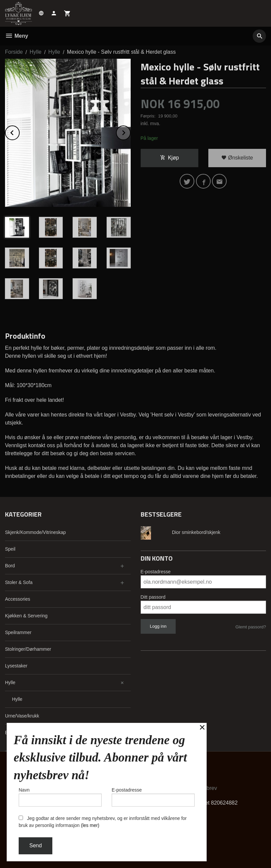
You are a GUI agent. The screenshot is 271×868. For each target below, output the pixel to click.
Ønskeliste (237, 158)
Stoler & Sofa (19, 582)
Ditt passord (153, 597)
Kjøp (169, 158)
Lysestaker (16, 666)
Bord (10, 566)
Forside (14, 52)
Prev (19, 132)
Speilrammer (18, 632)
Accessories (17, 599)
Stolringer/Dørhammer (28, 649)
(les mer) (90, 825)
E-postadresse (156, 572)
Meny (16, 36)
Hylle (10, 682)
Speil (10, 549)
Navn (60, 797)
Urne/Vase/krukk (22, 716)
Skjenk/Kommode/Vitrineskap (35, 532)
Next (130, 132)
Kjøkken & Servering (26, 616)
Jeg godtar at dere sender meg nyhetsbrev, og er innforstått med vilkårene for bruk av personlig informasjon (103, 822)
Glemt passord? (251, 627)
